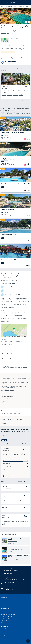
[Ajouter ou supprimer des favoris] (26, 22)
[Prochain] (29, 124)
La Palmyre (27, 6)
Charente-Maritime (20, 6)
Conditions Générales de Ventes (7, 602)
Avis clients (4, 440)
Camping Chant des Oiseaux (8, 235)
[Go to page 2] (15, 130)
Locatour (3, 6)
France (7, 6)
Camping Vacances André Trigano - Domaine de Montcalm (14, 184)
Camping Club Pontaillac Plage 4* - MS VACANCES (13, 132)
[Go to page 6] (17, 130)
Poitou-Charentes (13, 6)
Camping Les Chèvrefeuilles (8, 209)
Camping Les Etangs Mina (7, 260)
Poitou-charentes (4, 134)
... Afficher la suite (21, 50)
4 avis (17, 32)
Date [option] (24, 482)
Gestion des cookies (5, 608)
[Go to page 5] (17, 130)
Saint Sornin (10, 261)
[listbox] (26, 482)
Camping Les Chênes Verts (7, 158)
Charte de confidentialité (6, 604)
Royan (9, 134)
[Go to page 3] (15, 130)
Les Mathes (10, 185)
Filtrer (27, 58)
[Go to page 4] (16, 130)
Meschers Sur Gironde (12, 159)
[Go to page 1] (14, 130)
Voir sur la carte (14, 40)
